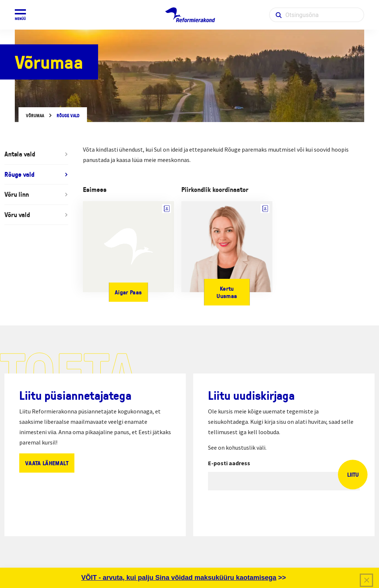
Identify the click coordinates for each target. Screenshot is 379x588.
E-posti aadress (229, 463)
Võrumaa (35, 116)
